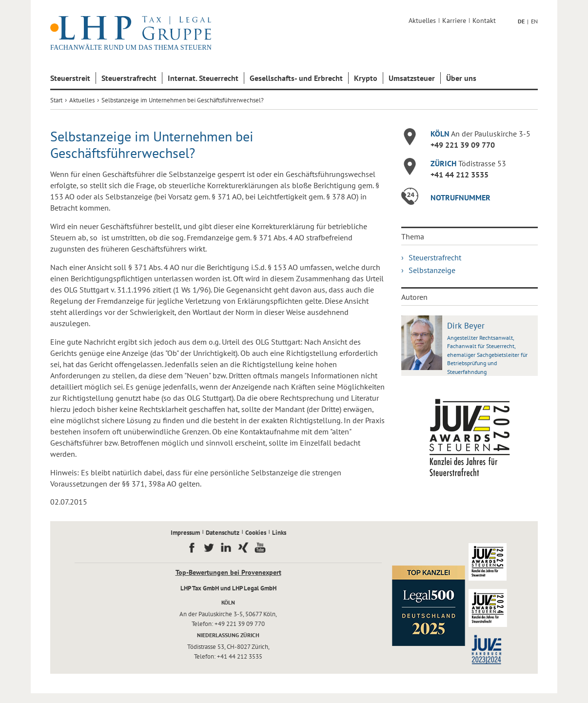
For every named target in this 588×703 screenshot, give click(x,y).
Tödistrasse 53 (468, 163)
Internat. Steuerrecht (203, 78)
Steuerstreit (70, 78)
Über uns (461, 78)
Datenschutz (223, 533)
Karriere (454, 20)
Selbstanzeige (432, 270)
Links (279, 533)
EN (534, 21)
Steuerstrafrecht (129, 78)
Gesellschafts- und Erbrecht (296, 78)
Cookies (256, 533)
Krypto (366, 78)
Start (56, 100)
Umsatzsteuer (412, 78)
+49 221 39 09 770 (463, 145)
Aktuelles (422, 20)
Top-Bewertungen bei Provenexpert (228, 572)
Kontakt (484, 20)
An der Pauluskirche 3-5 (480, 134)
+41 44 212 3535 (460, 175)
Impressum (185, 533)
